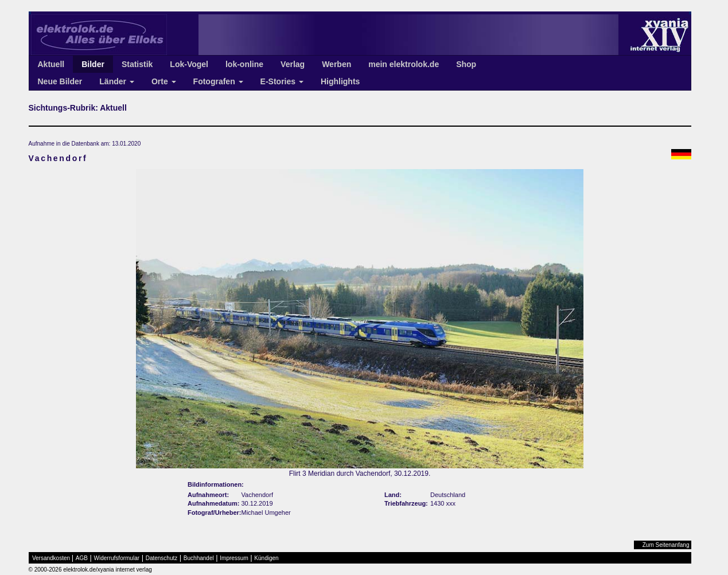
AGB (82, 558)
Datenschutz (162, 558)
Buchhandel (199, 558)
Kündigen (266, 558)
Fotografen (218, 81)
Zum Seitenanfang (666, 545)
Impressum (234, 558)
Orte (164, 81)
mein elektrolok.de (404, 64)
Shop (466, 64)
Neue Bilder (60, 81)
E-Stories (282, 81)
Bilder (93, 64)
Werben (336, 64)
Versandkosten (51, 558)
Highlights (340, 81)
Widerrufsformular (117, 558)
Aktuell (51, 64)
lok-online (244, 64)
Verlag (293, 64)
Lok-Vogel (189, 64)
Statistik (137, 64)
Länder (117, 81)
